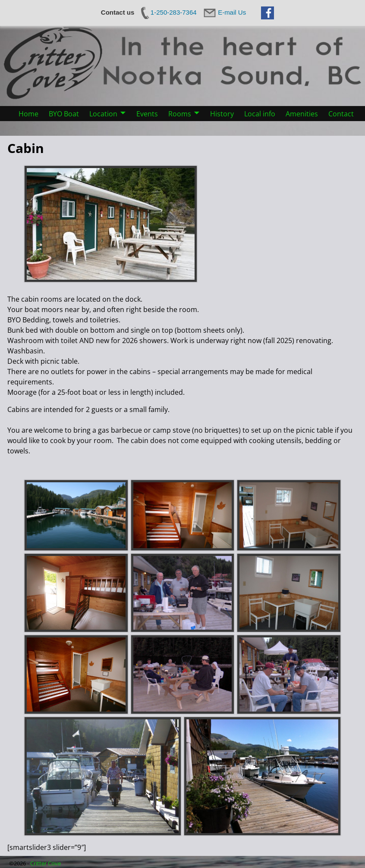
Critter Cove (46, 863)
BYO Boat (64, 114)
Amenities (302, 114)
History (222, 114)
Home (28, 114)
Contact (341, 114)
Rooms (180, 114)
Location (103, 114)
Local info (260, 114)
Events (147, 114)
